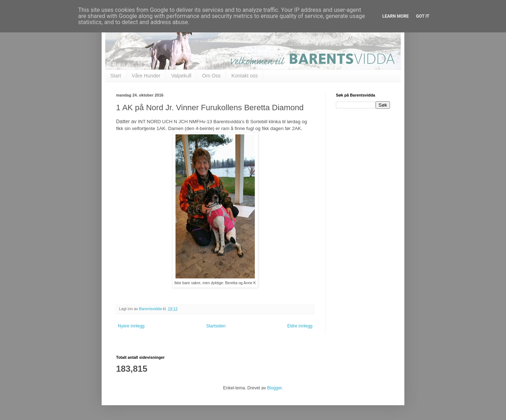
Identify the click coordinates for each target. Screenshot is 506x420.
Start (116, 76)
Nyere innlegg (131, 326)
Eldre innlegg (300, 326)
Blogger (274, 388)
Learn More (396, 16)
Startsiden (216, 326)
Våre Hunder (146, 76)
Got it (423, 16)
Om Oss (211, 76)
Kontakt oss (245, 76)
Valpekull (181, 76)
